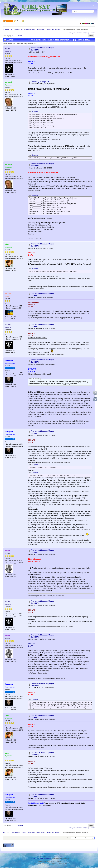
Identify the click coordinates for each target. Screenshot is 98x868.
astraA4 (8, 82)
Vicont (8, 48)
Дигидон (9, 360)
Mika (7, 244)
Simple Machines (58, 856)
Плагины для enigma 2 (40, 82)
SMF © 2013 (49, 856)
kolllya (8, 294)
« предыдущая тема (75, 33)
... (16, 36)
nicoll (7, 550)
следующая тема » (89, 33)
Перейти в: (67, 838)
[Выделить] (35, 112)
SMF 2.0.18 (41, 856)
